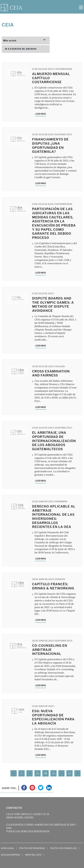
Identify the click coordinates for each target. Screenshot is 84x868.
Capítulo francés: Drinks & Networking (53, 586)
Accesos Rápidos (10, 855)
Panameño (61, 501)
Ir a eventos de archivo (21, 49)
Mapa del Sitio (33, 855)
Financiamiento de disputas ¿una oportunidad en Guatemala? (50, 146)
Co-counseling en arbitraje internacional (50, 650)
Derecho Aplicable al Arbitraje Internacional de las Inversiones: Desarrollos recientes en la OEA (54, 517)
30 (38, 773)
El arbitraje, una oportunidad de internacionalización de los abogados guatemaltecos (54, 441)
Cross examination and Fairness (51, 373)
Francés (60, 579)
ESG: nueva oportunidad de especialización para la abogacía (53, 717)
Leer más (40, 114)
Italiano (60, 366)
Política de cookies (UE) (64, 848)
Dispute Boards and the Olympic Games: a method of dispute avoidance (53, 305)
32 (54, 773)
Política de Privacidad (32, 848)
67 (70, 773)
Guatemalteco (63, 134)
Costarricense (63, 69)
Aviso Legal (7, 848)
